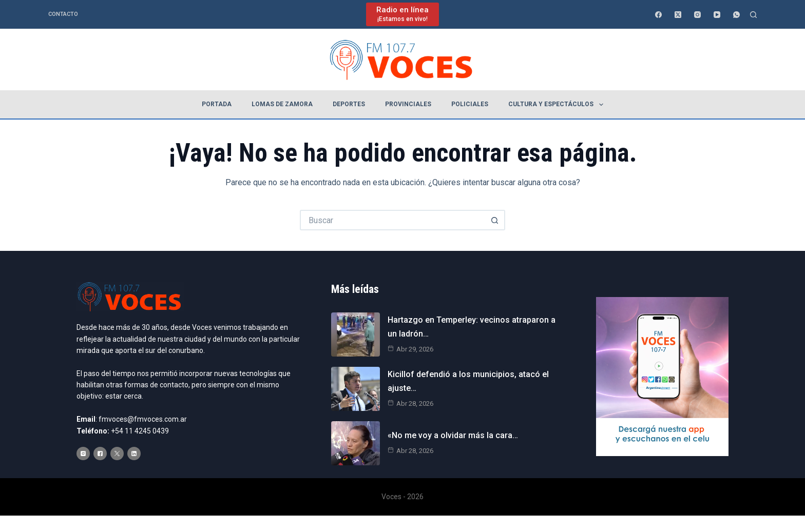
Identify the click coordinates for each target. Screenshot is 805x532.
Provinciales (408, 104)
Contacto (63, 14)
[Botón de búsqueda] (495, 220)
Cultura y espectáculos (558, 105)
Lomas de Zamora (282, 104)
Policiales (470, 104)
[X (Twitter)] (678, 15)
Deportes (349, 104)
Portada (217, 104)
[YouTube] (717, 15)
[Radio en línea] (402, 14)
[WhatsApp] (736, 15)
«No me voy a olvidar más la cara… (453, 435)
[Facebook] (658, 15)
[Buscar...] (392, 220)
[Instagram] (697, 15)
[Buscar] (753, 15)
